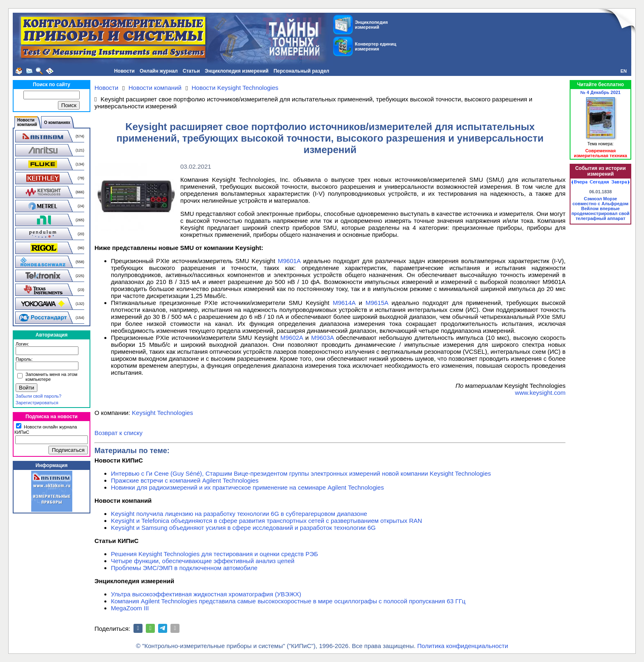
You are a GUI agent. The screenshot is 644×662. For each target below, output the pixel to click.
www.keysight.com (540, 393)
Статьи (191, 71)
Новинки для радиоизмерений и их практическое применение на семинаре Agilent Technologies (247, 487)
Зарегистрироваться (37, 403)
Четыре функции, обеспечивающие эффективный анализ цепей (203, 561)
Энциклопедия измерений (237, 71)
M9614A (344, 303)
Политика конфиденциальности (463, 646)
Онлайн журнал (159, 71)
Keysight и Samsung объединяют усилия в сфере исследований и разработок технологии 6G (243, 528)
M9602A (291, 338)
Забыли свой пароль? (38, 396)
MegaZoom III (130, 608)
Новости (124, 71)
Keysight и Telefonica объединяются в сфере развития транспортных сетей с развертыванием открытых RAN (267, 521)
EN (624, 71)
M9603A (322, 338)
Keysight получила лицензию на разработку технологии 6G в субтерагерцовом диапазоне (239, 514)
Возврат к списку (118, 433)
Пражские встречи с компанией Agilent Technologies (185, 480)
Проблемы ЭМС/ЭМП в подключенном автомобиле (184, 568)
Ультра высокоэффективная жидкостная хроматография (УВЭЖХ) (206, 594)
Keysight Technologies (162, 413)
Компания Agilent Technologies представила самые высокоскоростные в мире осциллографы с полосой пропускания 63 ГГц (288, 601)
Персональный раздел (301, 71)
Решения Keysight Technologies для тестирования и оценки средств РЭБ (214, 554)
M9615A (377, 303)
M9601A (289, 261)
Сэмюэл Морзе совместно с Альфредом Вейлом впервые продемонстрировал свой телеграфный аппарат (600, 208)
